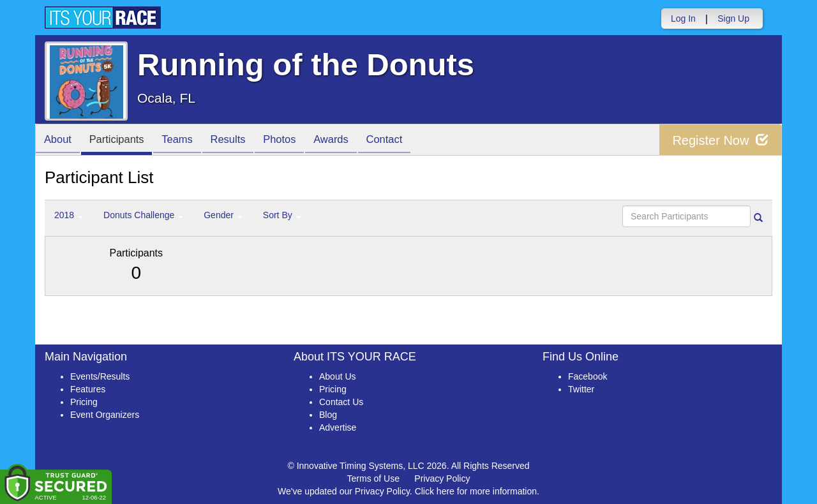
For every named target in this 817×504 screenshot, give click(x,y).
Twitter (581, 389)
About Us (338, 376)
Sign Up (733, 19)
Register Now (720, 140)
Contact (407, 141)
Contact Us (341, 402)
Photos (295, 141)
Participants (122, 141)
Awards (350, 141)
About (59, 141)
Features (88, 389)
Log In (683, 19)
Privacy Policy (442, 478)
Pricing (84, 402)
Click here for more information (476, 491)
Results (240, 141)
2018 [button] (69, 215)
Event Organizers (105, 415)
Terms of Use (373, 478)
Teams (186, 141)
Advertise (338, 427)
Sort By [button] (282, 215)
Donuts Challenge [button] (143, 215)
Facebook (588, 376)
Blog (328, 415)
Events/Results (100, 376)
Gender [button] (223, 215)
